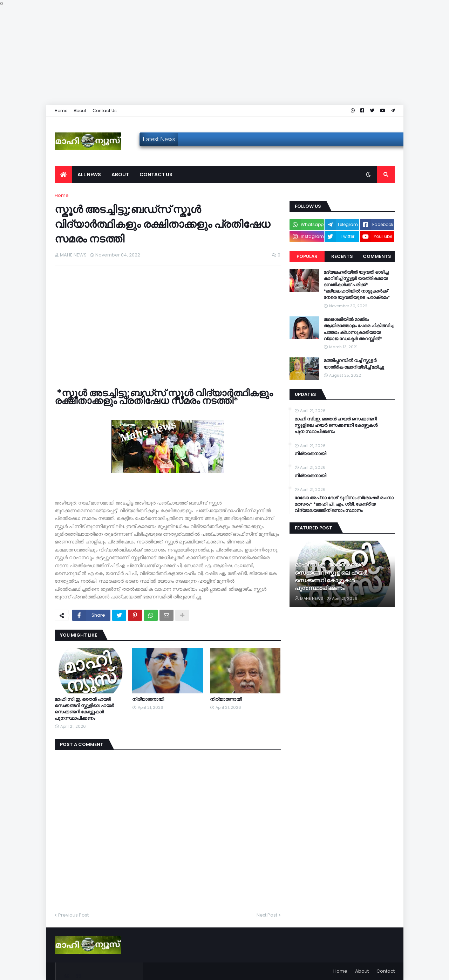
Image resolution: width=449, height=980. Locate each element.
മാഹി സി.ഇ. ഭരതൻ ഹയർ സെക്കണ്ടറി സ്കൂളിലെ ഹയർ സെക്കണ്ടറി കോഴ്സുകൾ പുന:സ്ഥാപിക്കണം (84, 709)
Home (61, 111)
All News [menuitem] (89, 174)
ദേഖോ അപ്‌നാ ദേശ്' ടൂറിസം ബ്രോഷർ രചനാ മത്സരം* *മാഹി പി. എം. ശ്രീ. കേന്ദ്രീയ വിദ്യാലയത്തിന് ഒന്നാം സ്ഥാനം (344, 504)
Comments (377, 256)
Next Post (267, 915)
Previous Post (73, 915)
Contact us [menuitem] (156, 174)
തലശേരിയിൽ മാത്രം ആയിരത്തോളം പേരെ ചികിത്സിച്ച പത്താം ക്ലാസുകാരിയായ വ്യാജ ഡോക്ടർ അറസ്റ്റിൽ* (359, 329)
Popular (307, 256)
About (80, 111)
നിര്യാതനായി (148, 699)
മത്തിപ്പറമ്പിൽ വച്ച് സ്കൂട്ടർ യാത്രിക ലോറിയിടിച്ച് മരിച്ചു (354, 364)
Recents (342, 256)
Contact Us (105, 111)
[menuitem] (63, 174)
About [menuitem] (120, 174)
